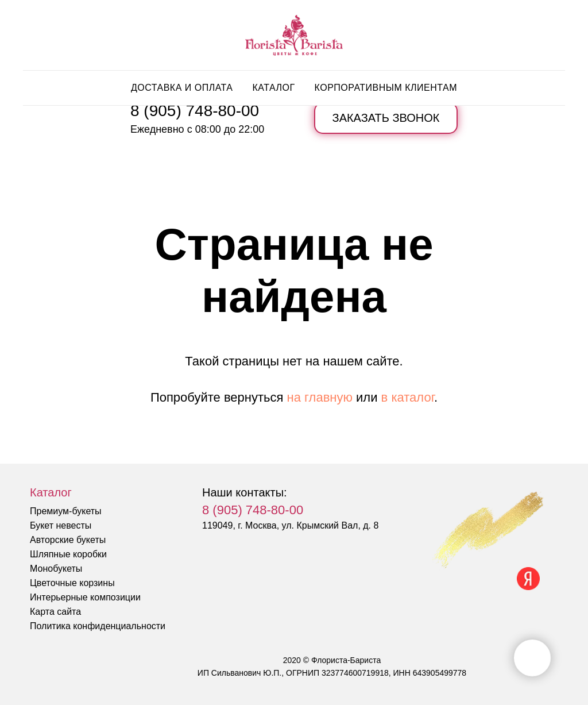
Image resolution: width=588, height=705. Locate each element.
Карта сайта (55, 612)
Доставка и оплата (182, 88)
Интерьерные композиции (85, 597)
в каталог (408, 397)
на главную (320, 397)
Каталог (273, 88)
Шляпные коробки (68, 554)
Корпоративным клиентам (386, 88)
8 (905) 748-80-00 (195, 111)
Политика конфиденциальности (98, 626)
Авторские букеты (68, 540)
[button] (386, 118)
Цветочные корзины (72, 583)
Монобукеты (56, 569)
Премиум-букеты (66, 511)
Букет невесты (61, 525)
